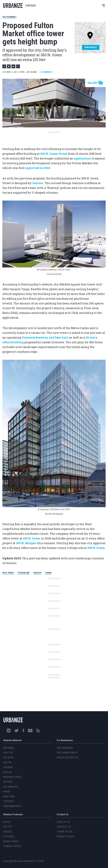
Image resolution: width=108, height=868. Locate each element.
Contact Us (64, 827)
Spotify (8, 827)
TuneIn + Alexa (12, 846)
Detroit (8, 782)
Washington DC (12, 777)
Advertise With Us (68, 758)
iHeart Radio (11, 841)
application (82, 158)
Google (8, 832)
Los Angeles (11, 787)
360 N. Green (8, 573)
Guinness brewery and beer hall (45, 337)
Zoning (48, 573)
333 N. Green (32, 538)
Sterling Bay (24, 573)
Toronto (9, 801)
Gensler (38, 183)
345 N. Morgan (26, 543)
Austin (7, 762)
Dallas (7, 772)
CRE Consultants (67, 753)
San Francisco (12, 806)
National (9, 748)
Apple (7, 822)
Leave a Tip (63, 822)
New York (9, 797)
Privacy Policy (66, 837)
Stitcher (9, 837)
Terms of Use (65, 832)
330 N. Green (96, 548)
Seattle (8, 753)
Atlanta (8, 758)
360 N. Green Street (54, 154)
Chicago (8, 767)
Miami (7, 792)
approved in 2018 (37, 168)
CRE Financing (65, 748)
